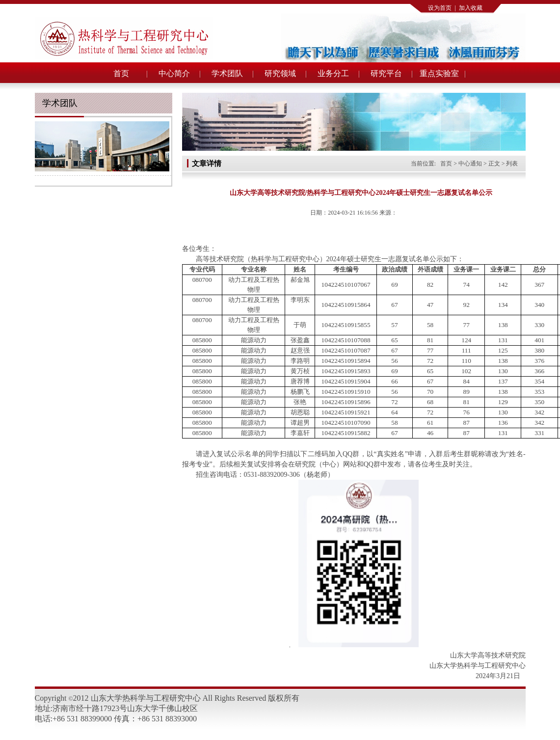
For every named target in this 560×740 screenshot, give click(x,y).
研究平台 (386, 73)
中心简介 (174, 73)
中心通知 (470, 164)
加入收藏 (471, 8)
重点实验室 (439, 73)
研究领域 (280, 73)
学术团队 (227, 73)
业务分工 (333, 73)
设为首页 (440, 8)
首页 (121, 73)
